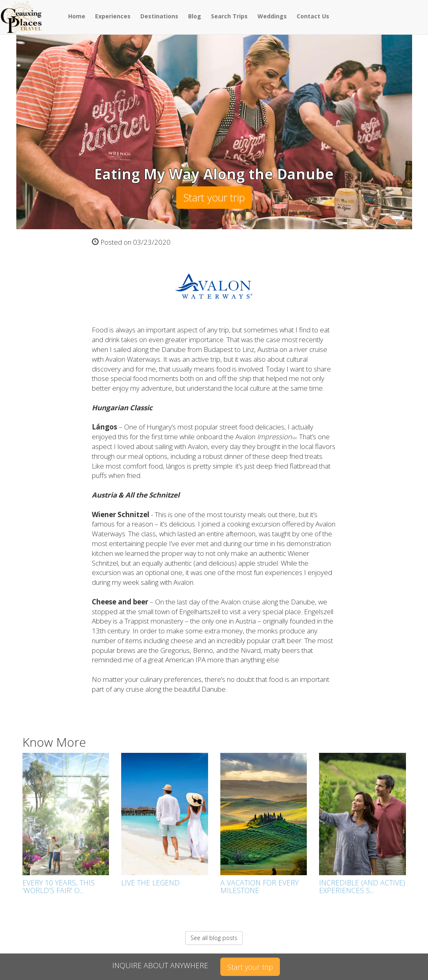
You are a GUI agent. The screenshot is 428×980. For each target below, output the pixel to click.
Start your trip (214, 197)
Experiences (113, 16)
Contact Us (313, 16)
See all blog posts (214, 938)
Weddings (272, 16)
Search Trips (229, 16)
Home (77, 16)
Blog (195, 16)
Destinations (159, 16)
